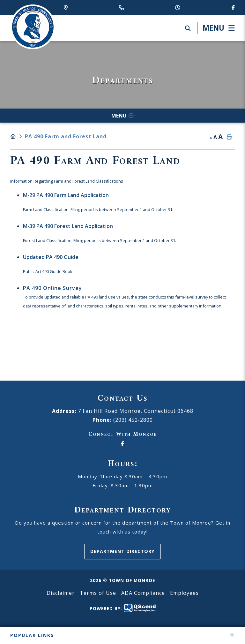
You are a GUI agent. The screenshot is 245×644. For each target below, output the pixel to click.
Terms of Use (98, 593)
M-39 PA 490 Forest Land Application (68, 226)
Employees (184, 593)
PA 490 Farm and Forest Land (66, 136)
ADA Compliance (143, 593)
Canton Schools (33, 27)
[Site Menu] (122, 116)
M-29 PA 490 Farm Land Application (66, 195)
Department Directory (122, 551)
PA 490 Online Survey (52, 288)
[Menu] (216, 28)
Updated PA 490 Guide (51, 257)
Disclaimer (61, 593)
